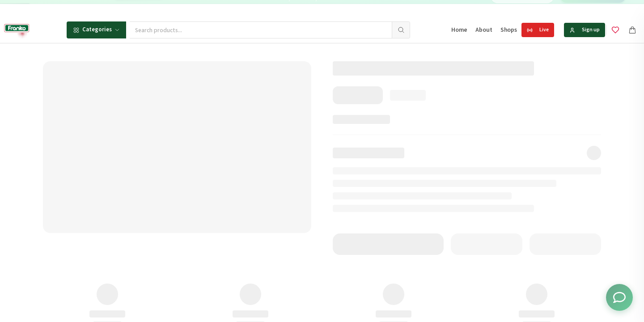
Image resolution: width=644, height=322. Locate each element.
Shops (509, 30)
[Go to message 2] (347, 9)
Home (459, 30)
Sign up (585, 30)
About (484, 30)
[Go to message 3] (356, 9)
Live (538, 30)
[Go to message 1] (339, 9)
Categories (96, 30)
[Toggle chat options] (619, 297)
